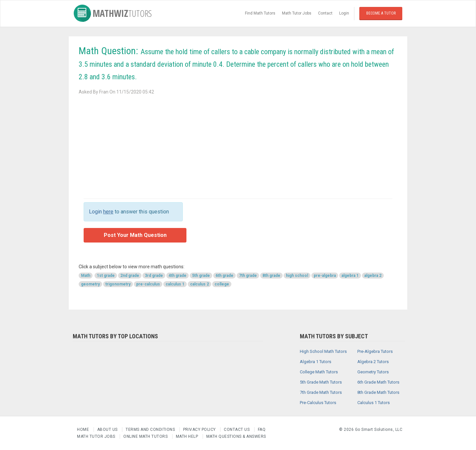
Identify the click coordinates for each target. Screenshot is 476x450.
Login (344, 13)
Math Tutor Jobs (297, 13)
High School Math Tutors (323, 351)
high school (297, 276)
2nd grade (130, 276)
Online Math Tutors (145, 436)
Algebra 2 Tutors (373, 362)
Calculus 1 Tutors (374, 403)
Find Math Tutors (260, 13)
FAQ (262, 430)
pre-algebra (325, 276)
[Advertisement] (238, 146)
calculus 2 (199, 284)
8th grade (271, 276)
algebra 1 (350, 276)
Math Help (187, 436)
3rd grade (154, 276)
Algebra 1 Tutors (316, 362)
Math (86, 276)
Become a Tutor (381, 13)
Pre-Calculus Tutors (318, 403)
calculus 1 (175, 284)
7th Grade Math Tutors (321, 392)
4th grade (178, 276)
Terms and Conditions (151, 430)
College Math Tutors (319, 372)
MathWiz (113, 13)
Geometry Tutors (373, 372)
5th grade (201, 276)
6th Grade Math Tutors (378, 382)
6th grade (224, 276)
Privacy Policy (200, 430)
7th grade (248, 276)
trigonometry (118, 284)
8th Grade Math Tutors (378, 392)
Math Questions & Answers (236, 436)
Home (84, 430)
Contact (325, 13)
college (222, 284)
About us (108, 430)
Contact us (237, 430)
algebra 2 (373, 276)
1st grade (106, 276)
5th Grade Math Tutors (321, 382)
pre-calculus (148, 284)
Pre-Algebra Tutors (375, 351)
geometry (90, 284)
